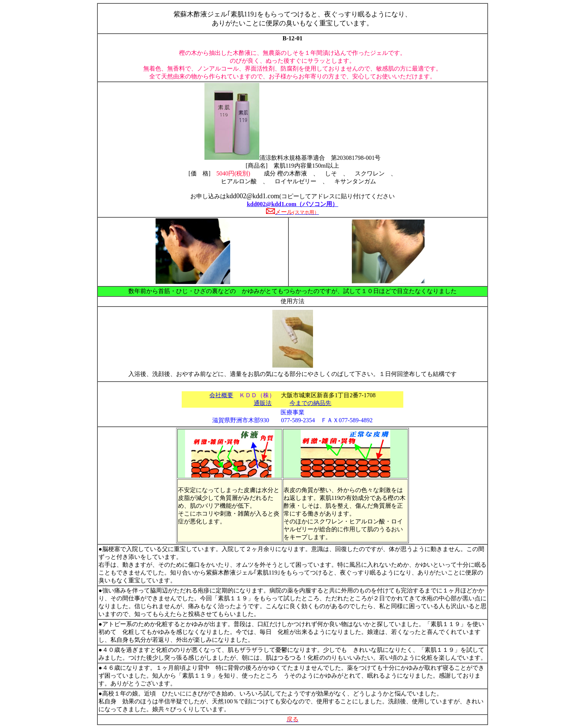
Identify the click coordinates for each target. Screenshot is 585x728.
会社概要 (221, 395)
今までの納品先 (310, 403)
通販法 (263, 403)
